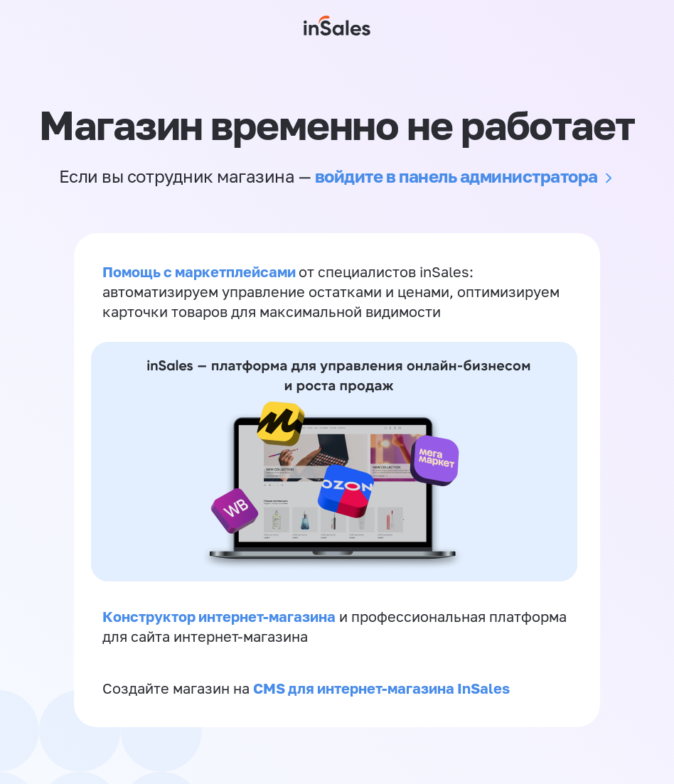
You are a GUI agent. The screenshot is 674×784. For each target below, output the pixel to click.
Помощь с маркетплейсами (200, 272)
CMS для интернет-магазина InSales (381, 688)
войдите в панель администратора (456, 176)
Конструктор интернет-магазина (219, 616)
